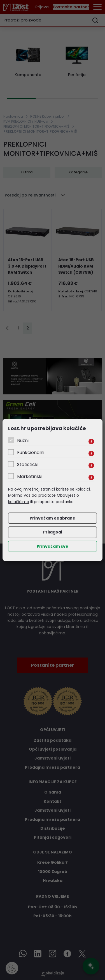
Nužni (23, 441)
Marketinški (30, 476)
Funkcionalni (31, 453)
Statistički (28, 464)
